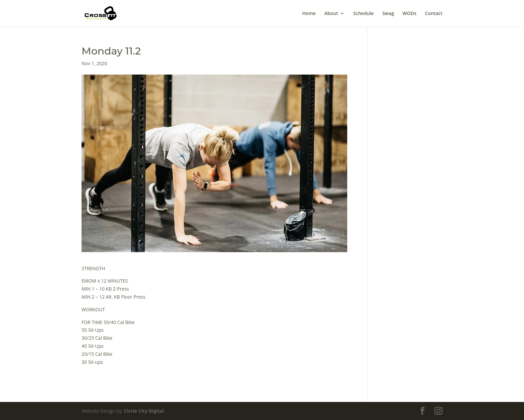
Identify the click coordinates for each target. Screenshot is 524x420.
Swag (388, 14)
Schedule (363, 14)
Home (309, 14)
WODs (410, 14)
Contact (434, 14)
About (331, 14)
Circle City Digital (144, 411)
